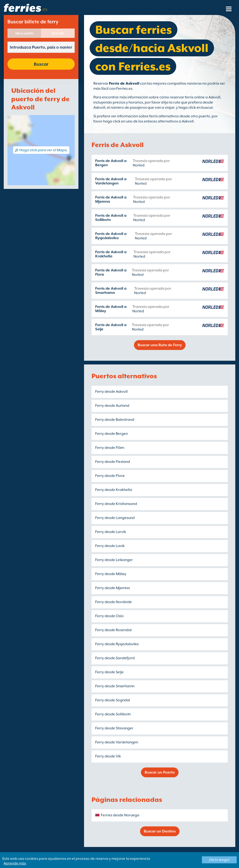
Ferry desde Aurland (112, 406)
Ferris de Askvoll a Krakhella (111, 254)
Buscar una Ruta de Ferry (160, 345)
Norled (139, 165)
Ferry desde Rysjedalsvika (117, 644)
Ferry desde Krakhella (114, 490)
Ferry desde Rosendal (113, 630)
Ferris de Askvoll (124, 83)
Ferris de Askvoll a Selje (111, 327)
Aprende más (15, 863)
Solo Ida (58, 33)
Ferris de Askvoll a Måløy (111, 309)
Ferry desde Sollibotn (113, 714)
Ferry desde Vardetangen (117, 742)
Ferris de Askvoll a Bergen (111, 163)
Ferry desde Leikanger (114, 560)
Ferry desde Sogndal (113, 700)
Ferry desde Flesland (113, 462)
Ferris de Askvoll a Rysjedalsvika (111, 236)
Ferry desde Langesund (115, 518)
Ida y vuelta (24, 33)
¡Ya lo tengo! (219, 860)
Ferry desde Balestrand (115, 420)
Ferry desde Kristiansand (116, 504)
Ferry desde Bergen (112, 434)
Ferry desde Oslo (109, 616)
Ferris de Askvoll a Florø (111, 272)
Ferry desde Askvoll (111, 392)
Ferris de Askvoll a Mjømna (111, 199)
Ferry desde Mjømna (112, 588)
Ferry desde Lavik (110, 546)
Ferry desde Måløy (111, 574)
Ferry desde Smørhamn (115, 686)
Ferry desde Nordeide (114, 602)
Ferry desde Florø (110, 476)
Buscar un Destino (160, 831)
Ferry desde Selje (109, 672)
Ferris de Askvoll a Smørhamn (111, 291)
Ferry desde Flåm (110, 448)
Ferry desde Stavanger (114, 728)
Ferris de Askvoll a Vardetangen (111, 181)
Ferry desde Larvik (111, 532)
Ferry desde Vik (108, 756)
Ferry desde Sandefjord (115, 658)
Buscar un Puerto (160, 772)
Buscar (41, 64)
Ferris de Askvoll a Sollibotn (111, 218)
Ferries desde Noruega (120, 815)
